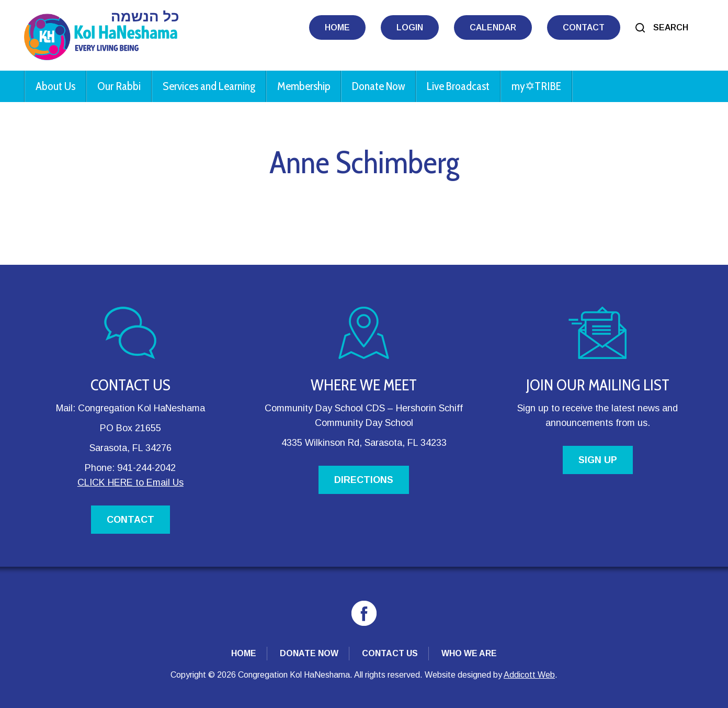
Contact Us (390, 653)
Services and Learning (209, 86)
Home (337, 27)
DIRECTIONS (364, 480)
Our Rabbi (119, 86)
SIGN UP (598, 460)
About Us (55, 86)
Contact (584, 27)
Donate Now (378, 86)
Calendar (493, 27)
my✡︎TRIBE (536, 86)
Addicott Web (529, 675)
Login (410, 27)
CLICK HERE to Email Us (130, 482)
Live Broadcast (458, 86)
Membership (304, 86)
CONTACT (130, 520)
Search (671, 27)
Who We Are (469, 653)
